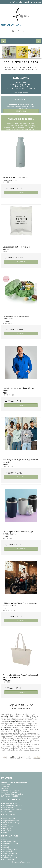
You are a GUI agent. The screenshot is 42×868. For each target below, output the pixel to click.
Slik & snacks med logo (12, 823)
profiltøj (10, 716)
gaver (20, 740)
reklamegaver (12, 722)
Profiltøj (6, 825)
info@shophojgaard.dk (20, 2)
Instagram (26, 862)
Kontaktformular (9, 859)
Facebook (16, 862)
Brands (6, 832)
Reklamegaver (8, 826)
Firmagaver (8, 727)
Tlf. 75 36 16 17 (12, 88)
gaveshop (5, 729)
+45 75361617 (37, 2)
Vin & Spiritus (8, 830)
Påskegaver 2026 (9, 819)
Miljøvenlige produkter (11, 821)
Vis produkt (21, 192)
